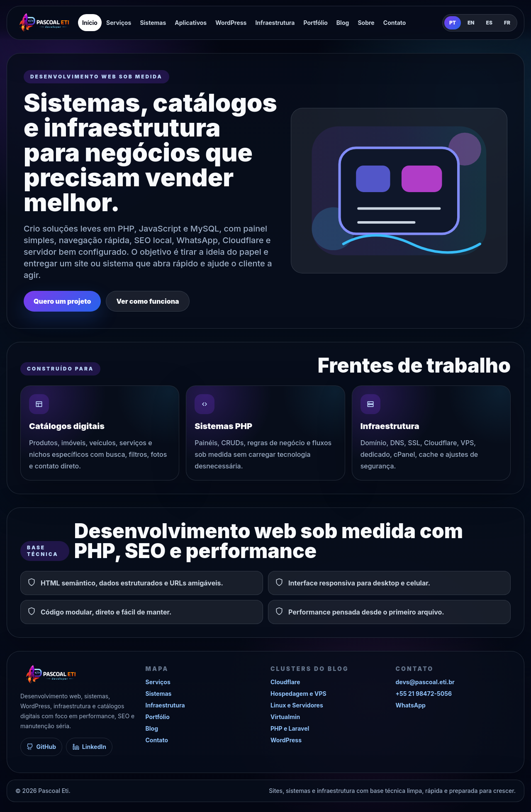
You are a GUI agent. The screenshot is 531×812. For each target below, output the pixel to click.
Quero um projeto (62, 301)
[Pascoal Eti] (44, 23)
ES (489, 23)
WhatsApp (411, 705)
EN (471, 23)
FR (507, 23)
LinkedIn (89, 747)
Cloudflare (285, 682)
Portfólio (316, 23)
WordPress (231, 23)
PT (453, 23)
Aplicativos (191, 23)
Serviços (119, 23)
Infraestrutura (275, 23)
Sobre (366, 23)
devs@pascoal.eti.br (425, 682)
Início (90, 23)
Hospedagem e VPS (298, 694)
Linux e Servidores (297, 705)
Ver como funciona (147, 301)
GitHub (41, 747)
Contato (395, 23)
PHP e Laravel (290, 728)
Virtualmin (285, 717)
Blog (343, 23)
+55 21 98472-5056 (424, 694)
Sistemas (153, 23)
